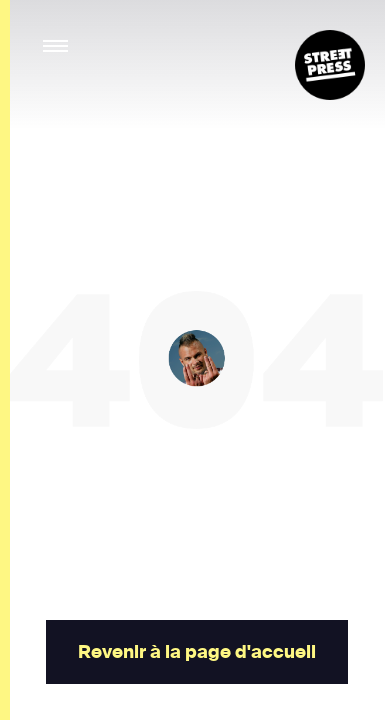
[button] (56, 46)
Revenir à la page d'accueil (196, 652)
